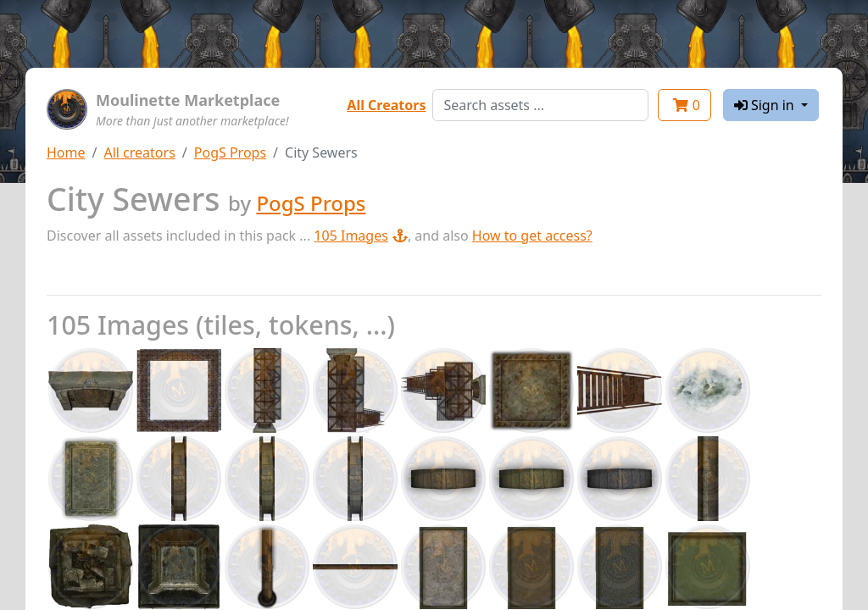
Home (66, 152)
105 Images (361, 236)
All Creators (386, 105)
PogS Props (230, 152)
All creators (139, 152)
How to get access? (532, 236)
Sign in (766, 105)
